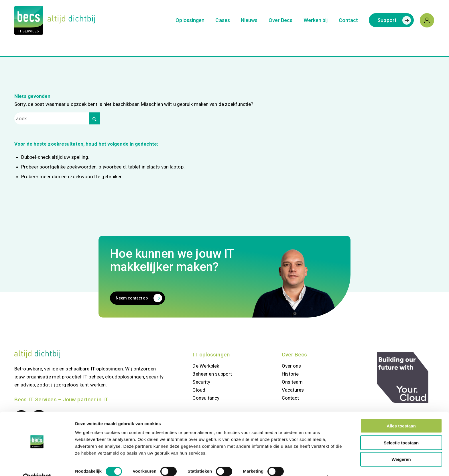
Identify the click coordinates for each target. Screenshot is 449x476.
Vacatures (293, 390)
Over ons (292, 366)
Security (201, 382)
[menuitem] (190, 20)
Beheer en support (212, 374)
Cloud (199, 390)
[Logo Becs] (55, 20)
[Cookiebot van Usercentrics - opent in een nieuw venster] (37, 465)
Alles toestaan (401, 413)
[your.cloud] (403, 378)
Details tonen (308, 465)
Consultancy (206, 398)
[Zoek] (57, 118)
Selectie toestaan (401, 430)
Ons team (292, 382)
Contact (291, 398)
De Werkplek (206, 366)
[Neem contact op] (138, 298)
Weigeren (401, 447)
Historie (290, 374)
